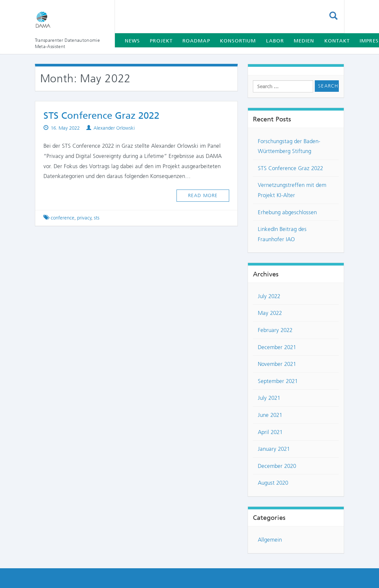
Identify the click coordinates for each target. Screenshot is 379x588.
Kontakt (337, 41)
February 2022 (275, 330)
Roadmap (196, 41)
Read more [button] (203, 195)
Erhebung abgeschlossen (287, 212)
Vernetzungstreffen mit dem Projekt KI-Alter (292, 190)
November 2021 (277, 364)
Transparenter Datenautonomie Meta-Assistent (68, 43)
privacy (84, 218)
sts (97, 218)
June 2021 (270, 415)
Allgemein (270, 540)
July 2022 (269, 296)
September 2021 (278, 381)
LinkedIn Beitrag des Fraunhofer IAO (282, 234)
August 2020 (273, 483)
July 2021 (269, 398)
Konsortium (238, 41)
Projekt (161, 41)
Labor (275, 41)
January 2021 (274, 449)
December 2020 (277, 466)
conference (63, 218)
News (132, 41)
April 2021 (270, 432)
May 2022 (270, 313)
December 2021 (277, 347)
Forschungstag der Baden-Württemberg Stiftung (289, 146)
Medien (304, 41)
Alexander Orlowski (114, 128)
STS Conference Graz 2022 (101, 115)
